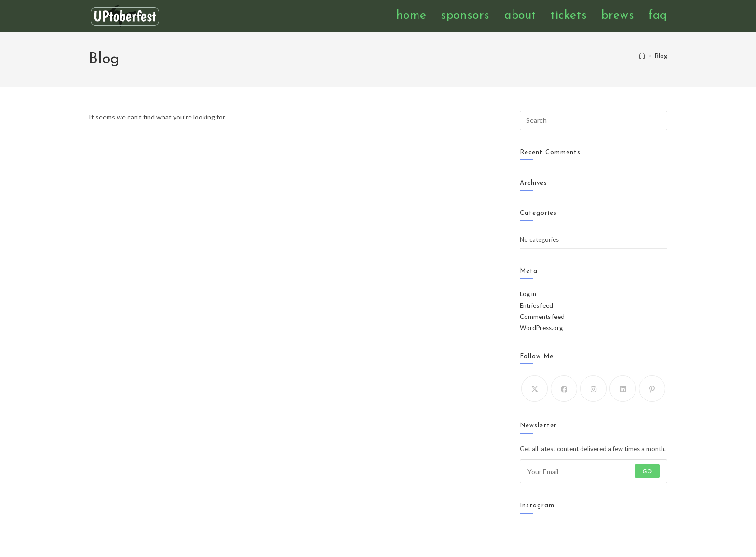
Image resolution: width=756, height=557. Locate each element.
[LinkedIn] (623, 389)
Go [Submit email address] (647, 471)
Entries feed (536, 305)
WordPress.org (541, 328)
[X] (534, 389)
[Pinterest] (652, 389)
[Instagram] (593, 389)
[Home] (642, 56)
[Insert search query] (594, 120)
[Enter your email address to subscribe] (594, 471)
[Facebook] (564, 389)
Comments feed (542, 317)
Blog (661, 56)
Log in (528, 294)
